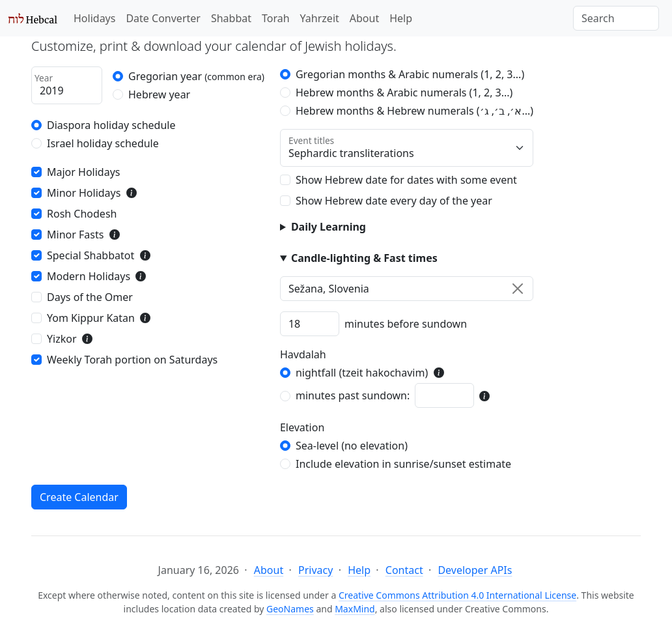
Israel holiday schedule (103, 143)
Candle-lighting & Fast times (364, 258)
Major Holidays (84, 172)
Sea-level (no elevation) (352, 446)
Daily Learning (329, 227)
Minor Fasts (75, 235)
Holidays (94, 18)
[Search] (616, 18)
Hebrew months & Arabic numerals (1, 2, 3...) (404, 93)
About (364, 18)
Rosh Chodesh (82, 214)
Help (401, 18)
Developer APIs (475, 570)
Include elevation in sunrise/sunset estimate (403, 464)
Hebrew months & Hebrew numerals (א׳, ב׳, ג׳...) (414, 111)
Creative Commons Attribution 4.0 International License (457, 595)
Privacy (315, 570)
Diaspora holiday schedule (111, 125)
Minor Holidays (84, 193)
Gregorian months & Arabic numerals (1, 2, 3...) (410, 74)
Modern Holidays (89, 276)
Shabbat (231, 18)
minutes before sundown (406, 324)
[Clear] (518, 289)
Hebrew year (159, 94)
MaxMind (355, 609)
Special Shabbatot (91, 255)
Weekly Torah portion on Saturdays (132, 360)
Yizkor (62, 339)
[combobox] (407, 289)
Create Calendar (79, 497)
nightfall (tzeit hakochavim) (362, 373)
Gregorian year (196, 76)
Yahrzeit (320, 18)
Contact (404, 570)
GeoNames (290, 609)
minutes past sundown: (353, 395)
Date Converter (163, 18)
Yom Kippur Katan (91, 318)
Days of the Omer (90, 297)
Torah (276, 18)
